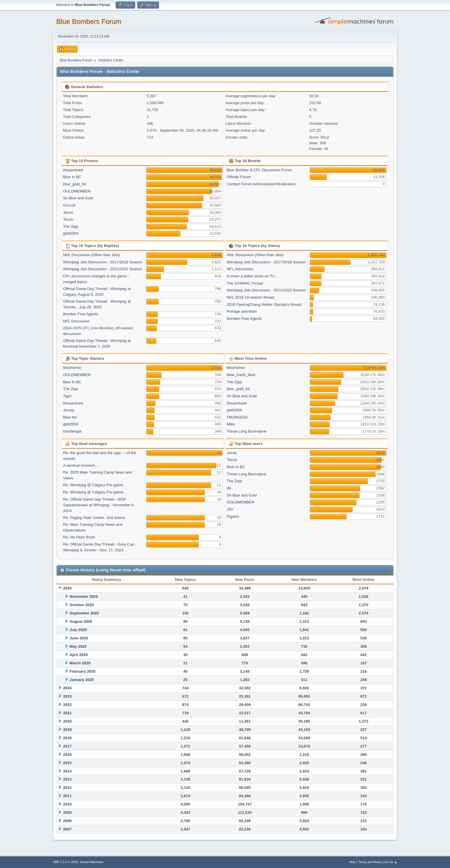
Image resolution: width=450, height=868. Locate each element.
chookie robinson (324, 123)
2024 (67, 688)
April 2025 (79, 655)
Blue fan (70, 417)
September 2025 (84, 613)
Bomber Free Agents (81, 314)
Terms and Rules (370, 862)
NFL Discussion (76, 321)
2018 (67, 738)
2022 (67, 705)
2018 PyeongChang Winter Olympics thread (264, 304)
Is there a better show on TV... (252, 276)
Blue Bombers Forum (89, 21)
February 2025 (82, 671)
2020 (67, 721)
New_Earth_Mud (241, 375)
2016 (67, 755)
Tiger (67, 396)
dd (229, 488)
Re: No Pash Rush (79, 537)
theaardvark (73, 170)
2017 (67, 746)
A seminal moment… (81, 465)
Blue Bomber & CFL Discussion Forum (259, 170)
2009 (67, 812)
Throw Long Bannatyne (247, 431)
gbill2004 (71, 233)
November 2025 (84, 596)
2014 (67, 771)
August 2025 (81, 621)
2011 (67, 796)
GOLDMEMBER (77, 191)
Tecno (68, 219)
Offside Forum (239, 177)
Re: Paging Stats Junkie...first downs (94, 518)
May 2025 (78, 646)
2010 (67, 804)
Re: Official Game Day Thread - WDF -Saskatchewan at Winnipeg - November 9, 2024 (99, 505)
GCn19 (69, 205)
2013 (67, 779)
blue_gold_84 (75, 184)
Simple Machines (92, 862)
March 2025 (80, 663)
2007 (67, 829)
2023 (67, 696)
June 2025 (79, 638)
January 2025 (82, 680)
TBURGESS (237, 417)
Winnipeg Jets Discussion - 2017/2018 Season (103, 262)
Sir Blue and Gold (78, 198)
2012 (67, 788)
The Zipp (71, 226)
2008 (67, 821)
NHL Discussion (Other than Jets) (92, 255)
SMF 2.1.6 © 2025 (65, 862)
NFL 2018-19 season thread (250, 297)
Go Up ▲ (391, 862)
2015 (67, 763)
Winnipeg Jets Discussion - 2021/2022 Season (103, 269)
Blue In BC (72, 177)
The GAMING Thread (245, 283)
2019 (67, 730)
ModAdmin (72, 368)
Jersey (69, 410)
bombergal (72, 431)
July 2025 (78, 630)
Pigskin (233, 516)
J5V (230, 509)
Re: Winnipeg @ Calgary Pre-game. (94, 485)
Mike (231, 424)
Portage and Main (242, 311)
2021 (67, 713)
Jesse (68, 212)
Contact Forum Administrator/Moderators (261, 184)
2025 (67, 588)
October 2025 (82, 605)
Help (352, 862)
